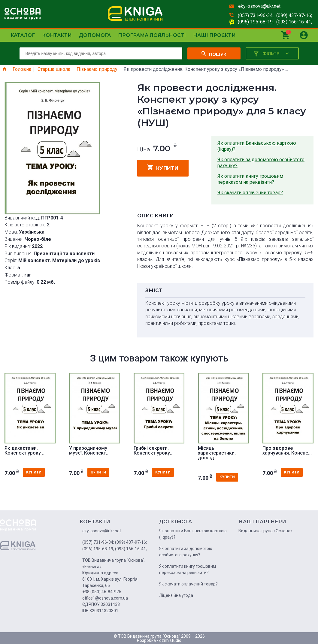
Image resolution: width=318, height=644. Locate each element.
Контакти (57, 35)
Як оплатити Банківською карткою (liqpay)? (257, 146)
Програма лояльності (152, 35)
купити (163, 168)
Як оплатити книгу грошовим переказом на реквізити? (250, 179)
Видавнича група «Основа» (265, 531)
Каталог (23, 35)
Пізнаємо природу (97, 69)
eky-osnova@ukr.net (259, 6)
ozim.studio (170, 640)
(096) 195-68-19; (256, 22)
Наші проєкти (214, 35)
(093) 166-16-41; (294, 22)
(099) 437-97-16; (294, 15)
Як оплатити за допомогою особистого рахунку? (261, 163)
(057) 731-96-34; (256, 15)
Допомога (95, 35)
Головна (22, 69)
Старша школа (54, 69)
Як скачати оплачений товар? (250, 193)
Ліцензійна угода (176, 595)
